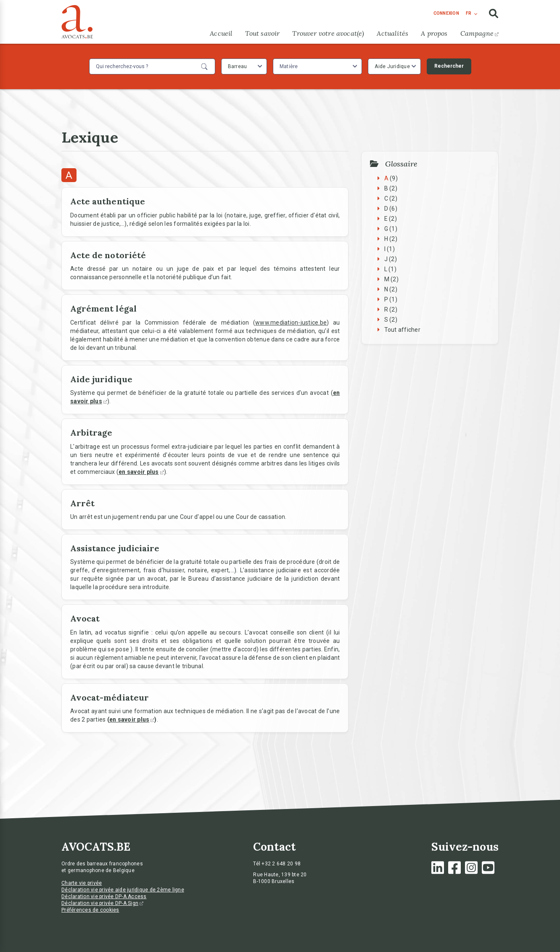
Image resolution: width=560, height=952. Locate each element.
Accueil (221, 33)
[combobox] (244, 66)
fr (469, 13)
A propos (434, 33)
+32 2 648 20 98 (281, 864)
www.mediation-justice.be (291, 323)
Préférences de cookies (90, 910)
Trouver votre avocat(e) (328, 33)
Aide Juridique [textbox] (392, 66)
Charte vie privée (82, 883)
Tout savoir (262, 33)
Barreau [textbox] (238, 66)
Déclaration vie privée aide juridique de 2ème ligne (123, 890)
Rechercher (449, 66)
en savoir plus (132, 719)
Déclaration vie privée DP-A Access (104, 896)
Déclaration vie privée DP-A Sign (102, 903)
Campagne (479, 33)
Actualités (392, 33)
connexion (446, 13)
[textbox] (290, 66)
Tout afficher (402, 330)
